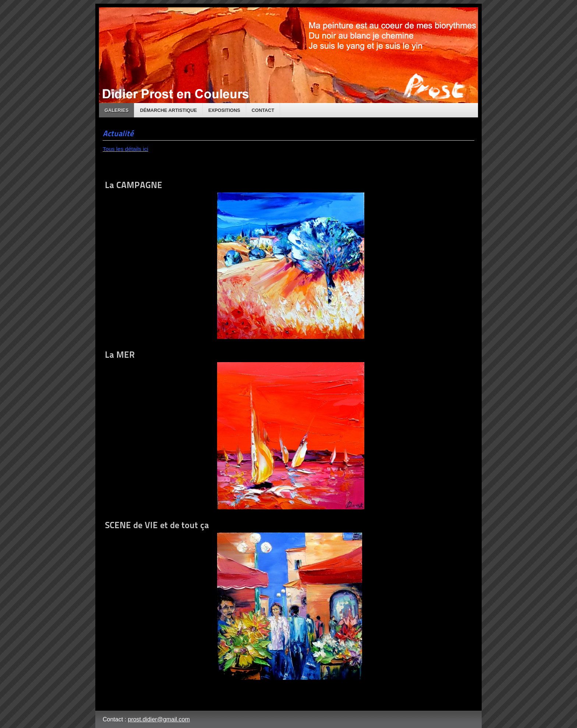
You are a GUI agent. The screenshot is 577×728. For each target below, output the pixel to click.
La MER (235, 429)
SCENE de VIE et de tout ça (233, 600)
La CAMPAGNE (235, 259)
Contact (263, 110)
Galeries (116, 110)
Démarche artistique (168, 110)
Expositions (224, 110)
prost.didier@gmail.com (159, 719)
